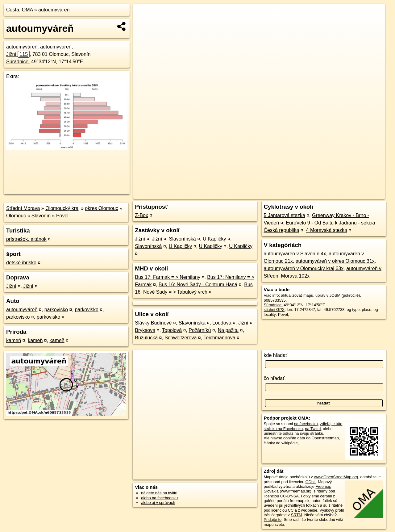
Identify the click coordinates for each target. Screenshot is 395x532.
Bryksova (145, 330)
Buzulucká (146, 338)
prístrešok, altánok (26, 239)
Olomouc (16, 216)
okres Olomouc (102, 208)
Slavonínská (183, 239)
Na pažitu (228, 330)
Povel (62, 216)
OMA (27, 10)
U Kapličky (214, 239)
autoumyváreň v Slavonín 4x (295, 254)
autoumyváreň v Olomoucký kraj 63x (304, 268)
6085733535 (275, 300)
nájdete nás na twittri (159, 493)
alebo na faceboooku (159, 498)
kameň (14, 340)
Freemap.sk (310, 194)
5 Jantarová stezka (285, 215)
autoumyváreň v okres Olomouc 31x (335, 261)
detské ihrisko (21, 263)
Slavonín (41, 216)
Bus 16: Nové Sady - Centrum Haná (198, 285)
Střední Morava (23, 208)
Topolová (172, 330)
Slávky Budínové (153, 323)
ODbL (311, 482)
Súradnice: (18, 62)
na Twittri (313, 429)
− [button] (144, 24)
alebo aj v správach (158, 503)
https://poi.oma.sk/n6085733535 (357, 194)
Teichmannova (219, 338)
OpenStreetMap (278, 194)
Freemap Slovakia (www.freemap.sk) (298, 489)
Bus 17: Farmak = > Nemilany (168, 277)
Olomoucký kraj (62, 208)
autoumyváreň (54, 10)
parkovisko (56, 310)
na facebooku (306, 424)
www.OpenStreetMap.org (336, 477)
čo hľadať (274, 378)
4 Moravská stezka (327, 230)
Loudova (222, 323)
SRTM (297, 515)
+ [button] (144, 15)
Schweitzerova (181, 338)
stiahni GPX (274, 310)
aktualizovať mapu (297, 295)
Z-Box (141, 215)
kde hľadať (276, 355)
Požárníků (200, 330)
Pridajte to (273, 519)
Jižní (18, 54)
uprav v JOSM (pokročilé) (338, 295)
